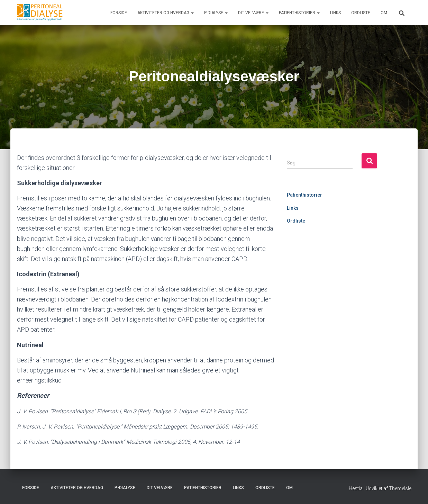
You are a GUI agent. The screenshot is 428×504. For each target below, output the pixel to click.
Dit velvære (253, 13)
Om (384, 13)
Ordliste (361, 13)
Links (335, 13)
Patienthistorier (299, 13)
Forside (119, 13)
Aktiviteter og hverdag (166, 13)
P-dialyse (216, 13)
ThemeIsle (400, 488)
